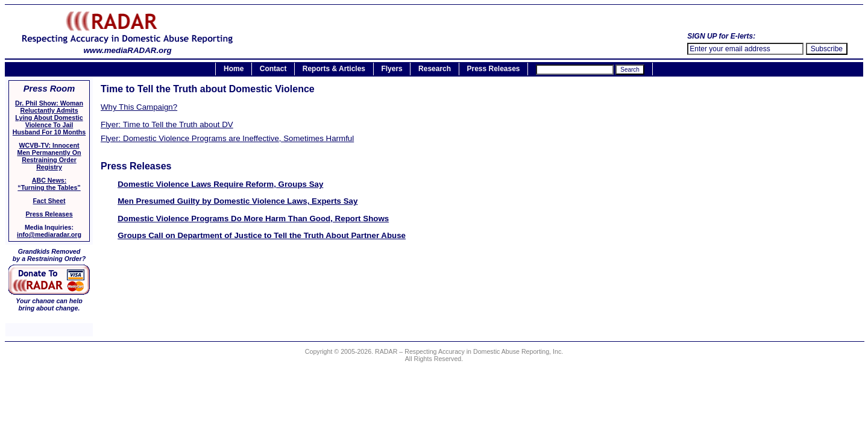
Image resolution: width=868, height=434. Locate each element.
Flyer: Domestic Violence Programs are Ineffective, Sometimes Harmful (227, 138)
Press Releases (493, 69)
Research (435, 69)
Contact (273, 69)
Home (234, 69)
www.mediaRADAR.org (127, 47)
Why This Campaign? (139, 107)
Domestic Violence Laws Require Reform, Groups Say (220, 184)
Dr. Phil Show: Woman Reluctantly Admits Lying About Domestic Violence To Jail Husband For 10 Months (49, 118)
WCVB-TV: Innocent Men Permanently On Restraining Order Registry (49, 156)
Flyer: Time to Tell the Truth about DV (167, 124)
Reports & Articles (334, 69)
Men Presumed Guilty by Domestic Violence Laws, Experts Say (237, 201)
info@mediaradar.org (49, 234)
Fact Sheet (49, 201)
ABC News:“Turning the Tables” (49, 184)
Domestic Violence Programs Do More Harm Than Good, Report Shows (253, 219)
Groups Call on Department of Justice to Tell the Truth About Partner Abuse (262, 235)
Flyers (392, 69)
